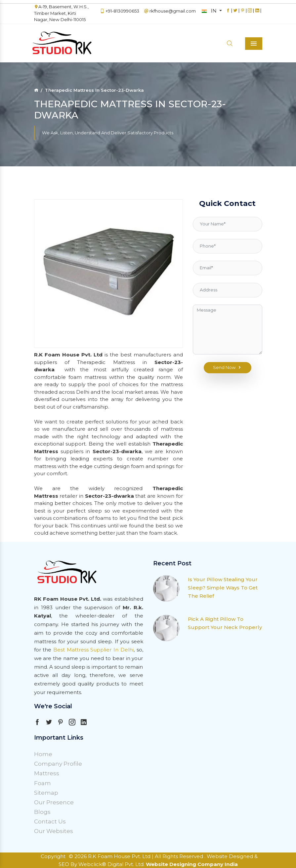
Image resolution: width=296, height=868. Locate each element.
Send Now (227, 368)
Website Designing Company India (192, 864)
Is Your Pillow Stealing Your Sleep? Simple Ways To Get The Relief (223, 588)
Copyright (53, 856)
